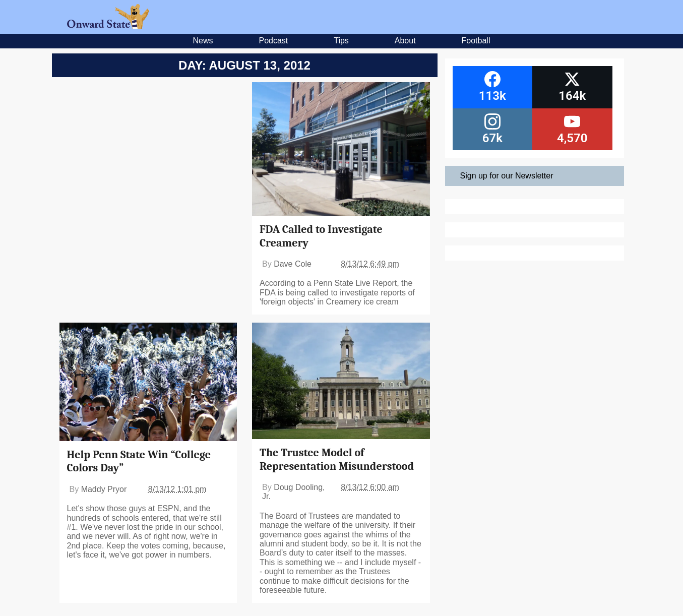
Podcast (273, 41)
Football (476, 41)
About (405, 41)
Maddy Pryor (104, 489)
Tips (341, 41)
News (203, 41)
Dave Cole (293, 264)
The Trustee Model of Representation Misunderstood (337, 459)
